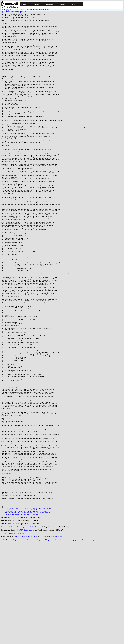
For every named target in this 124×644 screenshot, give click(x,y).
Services (36, 4)
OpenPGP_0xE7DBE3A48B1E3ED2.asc (29, 628)
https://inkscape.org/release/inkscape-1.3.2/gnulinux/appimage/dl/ (28, 613)
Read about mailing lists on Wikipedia (40, 642)
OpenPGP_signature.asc (24, 632)
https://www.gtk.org (11, 606)
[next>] (8, 12)
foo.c (15, 621)
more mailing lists (19, 635)
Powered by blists (6, 635)
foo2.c (15, 625)
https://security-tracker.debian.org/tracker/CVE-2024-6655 (25, 611)
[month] (17, 12)
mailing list (58, 638)
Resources (62, 4)
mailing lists (15, 642)
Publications (50, 4)
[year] (22, 12)
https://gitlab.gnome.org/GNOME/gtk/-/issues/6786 (22, 614)
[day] (12, 12)
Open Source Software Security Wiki (25, 638)
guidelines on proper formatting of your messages (80, 642)
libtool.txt (16, 618)
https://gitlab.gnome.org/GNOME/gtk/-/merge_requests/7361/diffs (27, 607)
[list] (25, 12)
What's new (75, 4)
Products (24, 4)
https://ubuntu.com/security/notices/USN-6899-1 (21, 609)
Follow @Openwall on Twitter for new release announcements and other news (25, 10)
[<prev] (3, 12)
